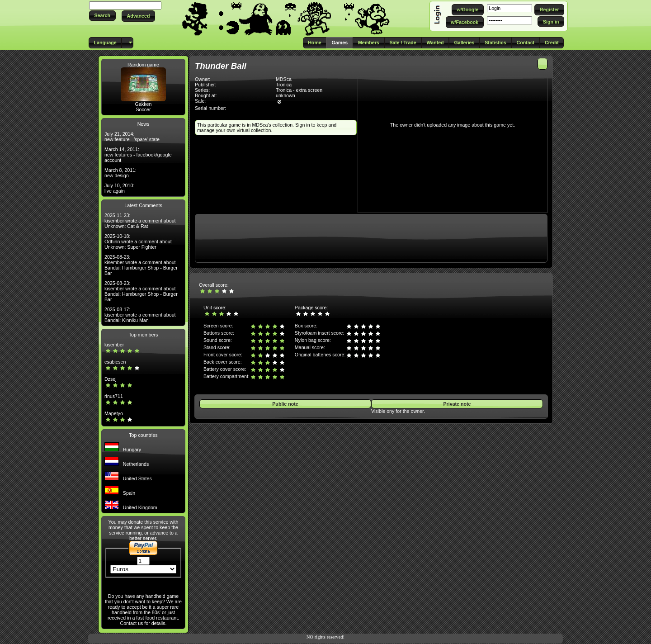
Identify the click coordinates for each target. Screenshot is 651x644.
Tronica (284, 85)
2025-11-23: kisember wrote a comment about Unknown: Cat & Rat (140, 221)
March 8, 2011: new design (120, 173)
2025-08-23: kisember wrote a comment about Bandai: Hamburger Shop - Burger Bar (141, 265)
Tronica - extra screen (299, 90)
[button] (102, 16)
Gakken (144, 104)
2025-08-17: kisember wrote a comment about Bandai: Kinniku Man (140, 315)
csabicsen (115, 362)
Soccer (143, 109)
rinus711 (114, 396)
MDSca (284, 79)
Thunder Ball (221, 66)
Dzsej (111, 379)
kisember (114, 345)
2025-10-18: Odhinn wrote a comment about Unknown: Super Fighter (138, 241)
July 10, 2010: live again (119, 188)
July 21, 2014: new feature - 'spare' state (132, 137)
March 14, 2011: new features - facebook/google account (138, 155)
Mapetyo (114, 413)
